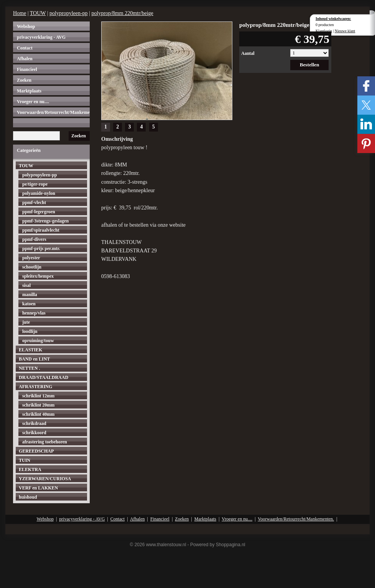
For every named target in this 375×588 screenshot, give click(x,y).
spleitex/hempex (38, 276)
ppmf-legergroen (39, 212)
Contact (25, 48)
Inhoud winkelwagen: (333, 19)
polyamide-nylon (39, 193)
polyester (31, 258)
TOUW (38, 13)
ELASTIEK (30, 350)
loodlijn (30, 331)
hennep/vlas (34, 313)
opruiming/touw (38, 341)
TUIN (25, 460)
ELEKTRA (30, 469)
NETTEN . (29, 368)
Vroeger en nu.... (33, 102)
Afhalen (25, 59)
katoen (29, 304)
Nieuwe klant (345, 31)
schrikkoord (34, 433)
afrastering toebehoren (45, 442)
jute (26, 322)
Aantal (248, 53)
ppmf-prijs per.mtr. (41, 249)
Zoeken (24, 80)
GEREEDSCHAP (36, 451)
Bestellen (310, 65)
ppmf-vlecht (34, 203)
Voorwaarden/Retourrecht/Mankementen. (53, 112)
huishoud (28, 497)
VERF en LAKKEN (38, 488)
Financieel (27, 69)
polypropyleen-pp (69, 13)
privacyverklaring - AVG (41, 37)
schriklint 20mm (38, 405)
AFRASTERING (35, 387)
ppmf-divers (34, 239)
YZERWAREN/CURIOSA (45, 479)
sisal (26, 285)
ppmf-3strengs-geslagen (45, 221)
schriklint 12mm (38, 396)
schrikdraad (34, 423)
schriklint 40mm (38, 414)
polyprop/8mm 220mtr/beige (122, 13)
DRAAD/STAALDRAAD (44, 377)
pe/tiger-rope (35, 184)
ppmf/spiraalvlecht (41, 230)
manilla (30, 295)
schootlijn (32, 267)
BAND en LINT (34, 359)
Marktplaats (29, 91)
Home (20, 13)
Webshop (26, 26)
